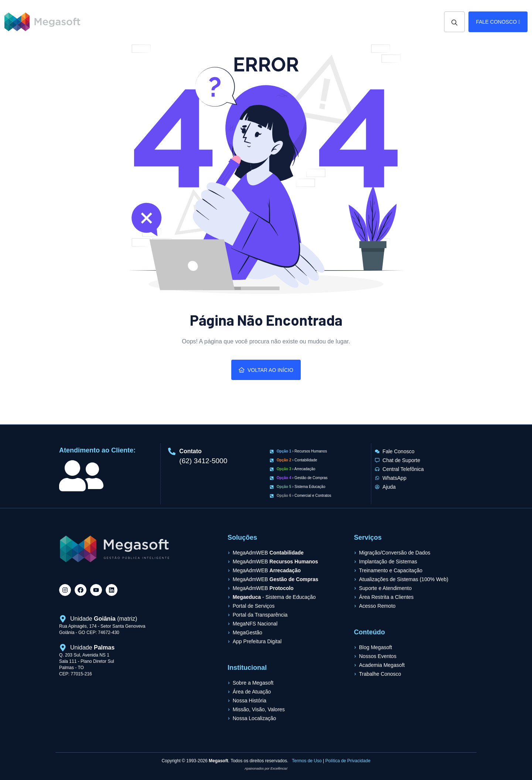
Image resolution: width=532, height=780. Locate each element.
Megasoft (219, 761)
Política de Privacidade (348, 761)
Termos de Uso (307, 761)
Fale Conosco (498, 22)
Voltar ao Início (266, 370)
